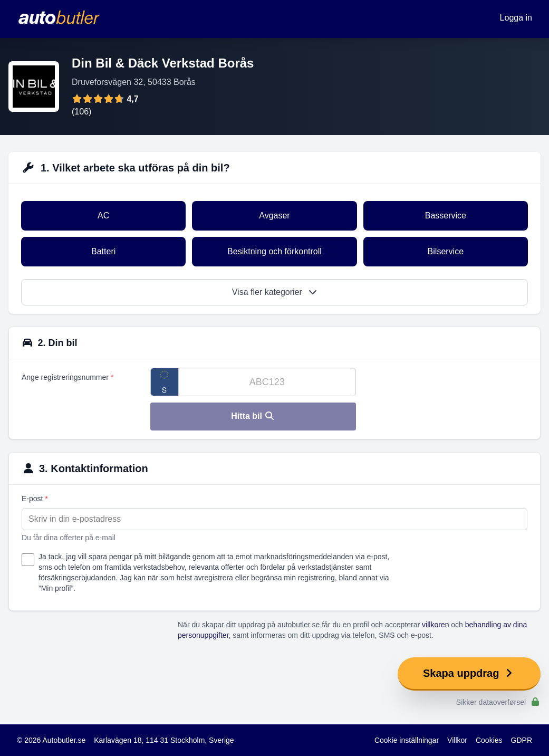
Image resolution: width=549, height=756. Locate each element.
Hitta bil (253, 416)
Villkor (457, 740)
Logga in (516, 18)
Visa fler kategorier (275, 292)
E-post (35, 499)
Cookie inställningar (407, 740)
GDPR (522, 740)
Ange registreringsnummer (68, 377)
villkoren (435, 625)
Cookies (489, 740)
